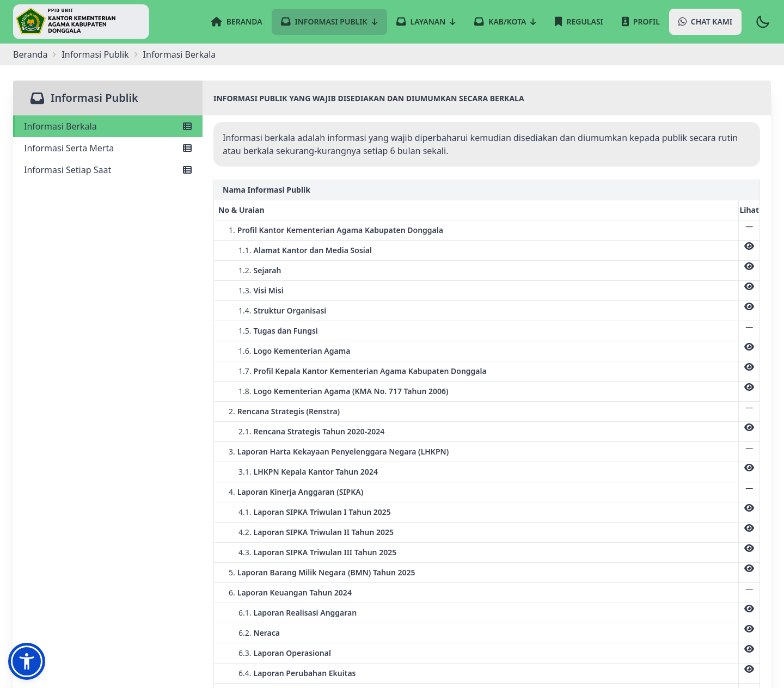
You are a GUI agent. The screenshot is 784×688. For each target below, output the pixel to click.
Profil (641, 21)
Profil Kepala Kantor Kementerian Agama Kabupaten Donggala (370, 371)
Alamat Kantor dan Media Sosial (313, 250)
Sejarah (268, 270)
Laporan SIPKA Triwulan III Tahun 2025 (325, 552)
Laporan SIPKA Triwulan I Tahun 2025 (322, 512)
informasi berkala (180, 54)
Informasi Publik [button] (329, 21)
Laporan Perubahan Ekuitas (305, 673)
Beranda (237, 21)
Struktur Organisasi (290, 311)
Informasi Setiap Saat (108, 170)
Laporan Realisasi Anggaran (305, 613)
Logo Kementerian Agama (302, 351)
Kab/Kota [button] (505, 21)
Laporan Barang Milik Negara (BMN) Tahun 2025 (326, 572)
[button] (27, 661)
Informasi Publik (95, 54)
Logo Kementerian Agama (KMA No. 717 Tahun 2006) (351, 391)
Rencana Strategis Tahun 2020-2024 (319, 431)
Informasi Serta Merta (108, 148)
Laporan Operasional (292, 653)
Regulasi (579, 21)
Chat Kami (705, 21)
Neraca (267, 633)
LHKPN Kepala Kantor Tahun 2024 (316, 472)
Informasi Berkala (108, 126)
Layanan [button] (426, 21)
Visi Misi (269, 290)
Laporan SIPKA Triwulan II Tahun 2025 (324, 532)
